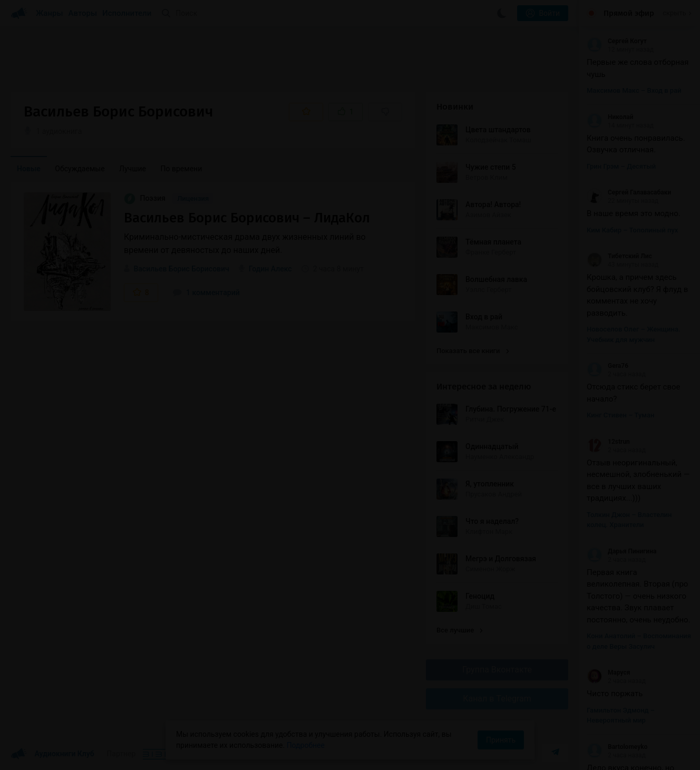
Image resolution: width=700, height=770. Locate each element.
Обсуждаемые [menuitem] (80, 169)
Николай (610, 117)
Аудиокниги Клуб (52, 754)
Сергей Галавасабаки (629, 192)
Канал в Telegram (497, 699)
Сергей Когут (617, 41)
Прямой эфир (629, 13)
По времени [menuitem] (182, 169)
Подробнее (306, 745)
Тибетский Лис (619, 256)
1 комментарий (206, 293)
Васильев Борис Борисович (181, 269)
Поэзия (145, 198)
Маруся (609, 672)
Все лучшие (460, 630)
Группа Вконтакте (497, 670)
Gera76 (607, 366)
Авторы (83, 13)
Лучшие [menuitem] (133, 169)
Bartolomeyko (617, 747)
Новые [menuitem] (29, 169)
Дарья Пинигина (621, 551)
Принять (501, 740)
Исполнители (127, 13)
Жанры (50, 13)
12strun (608, 442)
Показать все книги (473, 351)
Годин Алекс (270, 269)
